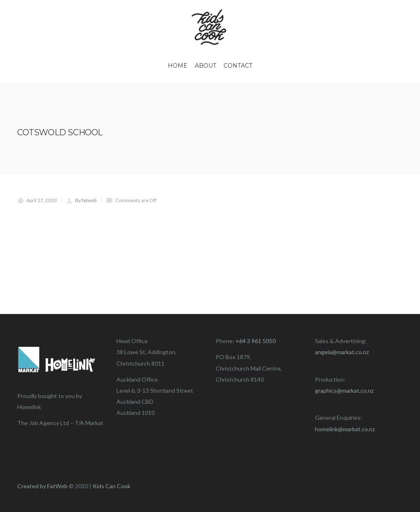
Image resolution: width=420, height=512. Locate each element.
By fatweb (86, 200)
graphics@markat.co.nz (344, 390)
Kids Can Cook (112, 486)
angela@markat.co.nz (342, 352)
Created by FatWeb (42, 486)
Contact (238, 66)
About (205, 66)
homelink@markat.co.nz (345, 429)
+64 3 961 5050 (256, 341)
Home (178, 66)
